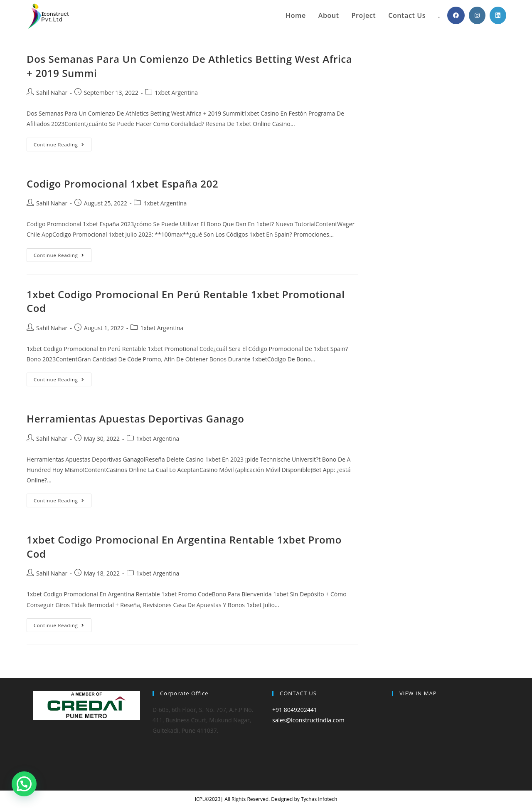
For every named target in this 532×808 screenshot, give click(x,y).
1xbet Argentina (176, 93)
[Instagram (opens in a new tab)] (477, 15)
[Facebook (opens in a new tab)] (456, 15)
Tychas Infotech (319, 799)
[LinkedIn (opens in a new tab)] (498, 15)
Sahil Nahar (52, 93)
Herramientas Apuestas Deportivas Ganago (135, 419)
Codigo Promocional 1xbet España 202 (122, 184)
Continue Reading (63, 146)
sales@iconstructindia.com (308, 720)
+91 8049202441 (295, 710)
